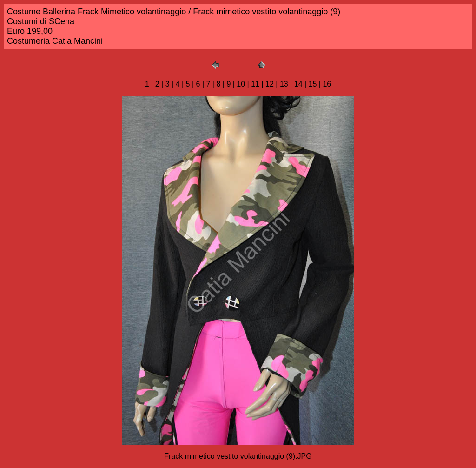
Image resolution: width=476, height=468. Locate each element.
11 (255, 84)
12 (270, 84)
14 (298, 84)
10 (241, 84)
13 (284, 84)
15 (313, 84)
